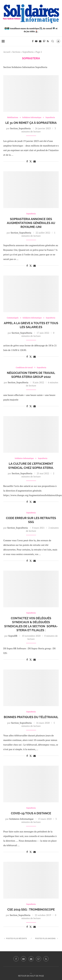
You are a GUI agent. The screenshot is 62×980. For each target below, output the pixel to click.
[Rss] (48, 41)
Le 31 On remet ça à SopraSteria (31, 123)
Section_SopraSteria (20, 128)
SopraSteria (28, 52)
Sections (16, 52)
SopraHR (13, 636)
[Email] (40, 41)
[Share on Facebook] (27, 161)
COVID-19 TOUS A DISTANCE (31, 813)
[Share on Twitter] (31, 161)
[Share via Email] (35, 161)
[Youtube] (36, 41)
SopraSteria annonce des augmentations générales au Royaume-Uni (31, 223)
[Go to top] (31, 976)
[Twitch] (44, 41)
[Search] (53, 41)
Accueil (7, 52)
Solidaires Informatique (21, 819)
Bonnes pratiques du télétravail (31, 717)
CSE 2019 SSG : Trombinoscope (31, 909)
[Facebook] (33, 41)
